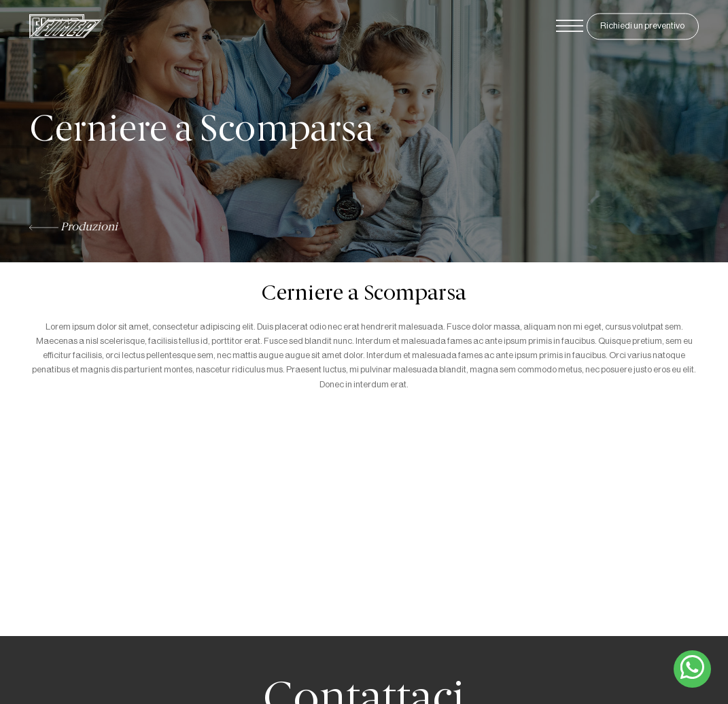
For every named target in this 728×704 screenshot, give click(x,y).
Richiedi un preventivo (642, 26)
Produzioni (73, 228)
